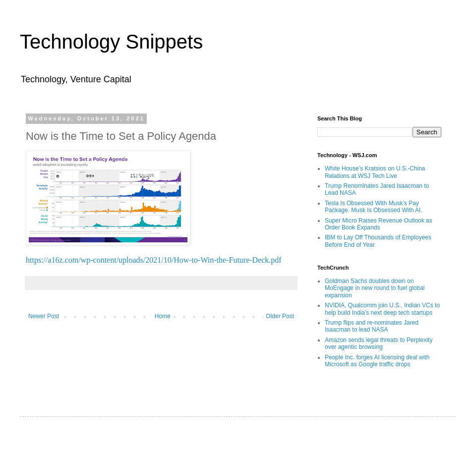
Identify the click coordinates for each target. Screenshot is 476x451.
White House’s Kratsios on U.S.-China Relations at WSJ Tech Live (375, 172)
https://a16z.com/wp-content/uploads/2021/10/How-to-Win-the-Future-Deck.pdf (154, 260)
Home (163, 316)
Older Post (280, 316)
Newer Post (44, 316)
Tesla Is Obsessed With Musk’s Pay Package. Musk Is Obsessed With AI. (374, 207)
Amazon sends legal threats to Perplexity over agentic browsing (379, 343)
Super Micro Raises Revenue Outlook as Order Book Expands (379, 224)
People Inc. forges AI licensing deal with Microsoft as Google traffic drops (377, 361)
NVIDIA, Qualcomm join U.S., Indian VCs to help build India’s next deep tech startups (382, 309)
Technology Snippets (111, 42)
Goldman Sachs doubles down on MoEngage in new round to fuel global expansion (375, 288)
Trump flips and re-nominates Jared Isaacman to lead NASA (372, 326)
